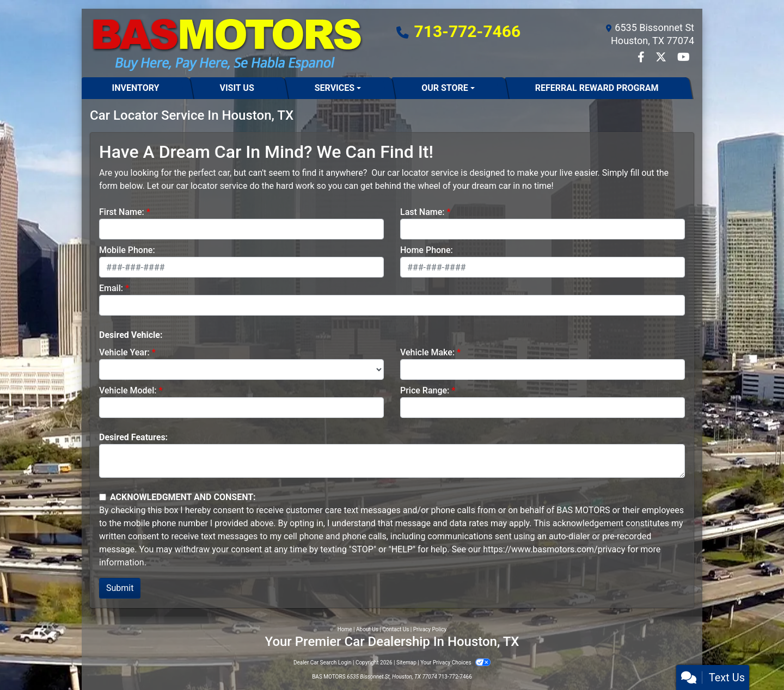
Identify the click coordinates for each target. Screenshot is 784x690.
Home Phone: (427, 250)
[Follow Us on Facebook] (642, 58)
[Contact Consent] (103, 497)
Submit (120, 588)
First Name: (122, 212)
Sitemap (406, 663)
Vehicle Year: (124, 352)
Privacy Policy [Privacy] (430, 629)
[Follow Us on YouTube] (684, 58)
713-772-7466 (467, 31)
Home (345, 629)
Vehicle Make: (427, 352)
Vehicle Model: (128, 390)
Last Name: (422, 212)
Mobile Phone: (127, 250)
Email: (111, 288)
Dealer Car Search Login (323, 663)
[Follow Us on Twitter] (662, 58)
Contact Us (396, 629)
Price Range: (425, 390)
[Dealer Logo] (227, 43)
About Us (367, 629)
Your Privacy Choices (455, 663)
